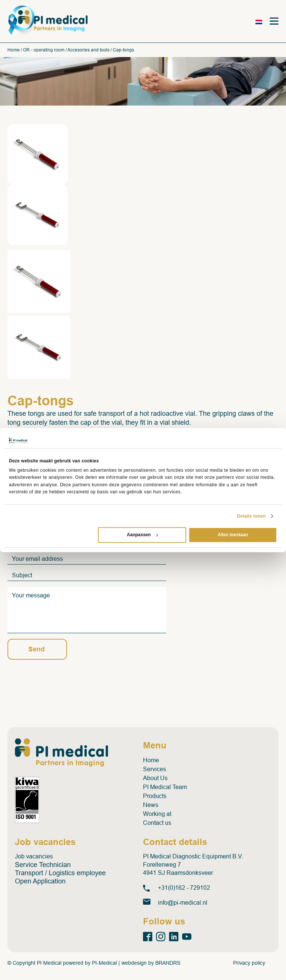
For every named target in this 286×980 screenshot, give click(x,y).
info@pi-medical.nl (183, 903)
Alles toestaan (233, 535)
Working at (157, 814)
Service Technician (43, 865)
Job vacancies (34, 856)
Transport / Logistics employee (60, 873)
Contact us (157, 823)
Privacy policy (249, 963)
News (151, 805)
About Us (155, 778)
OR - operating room (44, 50)
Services (155, 769)
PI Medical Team (165, 787)
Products (155, 796)
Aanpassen (142, 535)
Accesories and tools (88, 50)
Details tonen (252, 516)
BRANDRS (168, 963)
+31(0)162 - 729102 (184, 888)
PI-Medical (104, 963)
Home (14, 50)
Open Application (40, 881)
